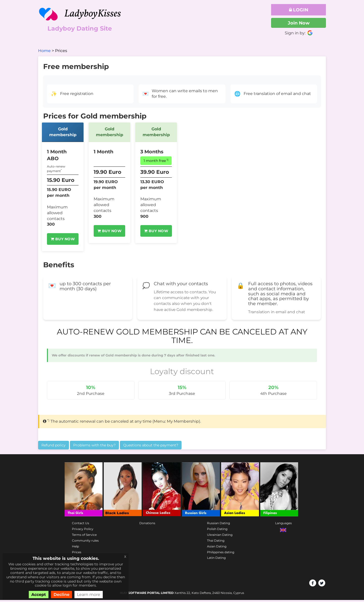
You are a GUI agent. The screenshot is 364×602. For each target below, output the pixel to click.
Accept (39, 595)
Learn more (89, 595)
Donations (147, 525)
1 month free (156, 161)
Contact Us (81, 525)
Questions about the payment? (151, 447)
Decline (61, 595)
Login (299, 10)
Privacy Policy (83, 531)
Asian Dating (217, 548)
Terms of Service (84, 537)
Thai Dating (216, 543)
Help (75, 548)
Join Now (299, 23)
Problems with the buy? (94, 447)
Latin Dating (216, 560)
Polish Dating (217, 531)
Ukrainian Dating (220, 537)
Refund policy (54, 447)
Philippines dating (221, 554)
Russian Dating (218, 525)
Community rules (85, 543)
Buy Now (63, 239)
